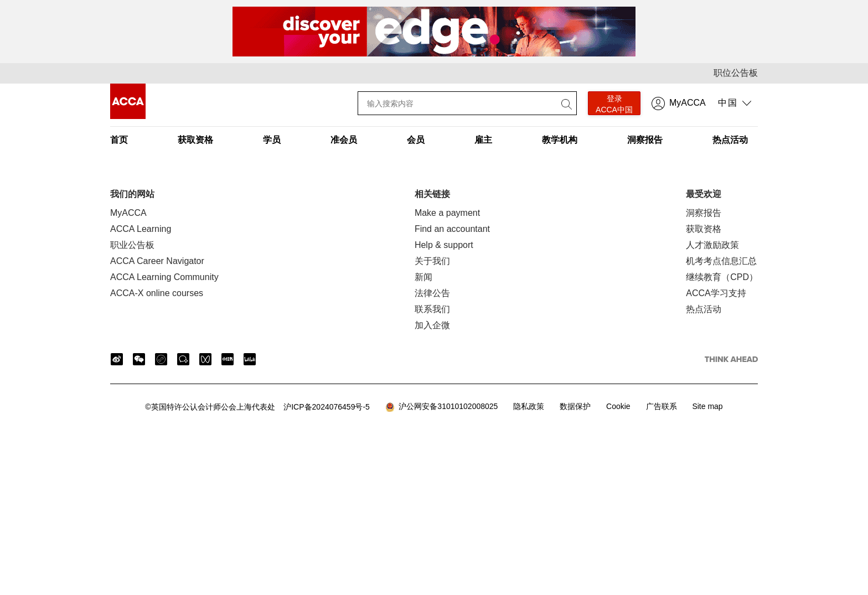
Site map (707, 406)
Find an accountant (452, 229)
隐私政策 (529, 406)
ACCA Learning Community (164, 277)
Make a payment (447, 213)
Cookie (618, 406)
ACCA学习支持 (716, 293)
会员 (416, 140)
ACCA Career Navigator (157, 261)
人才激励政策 (712, 245)
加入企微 (432, 325)
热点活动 (730, 140)
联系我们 (432, 309)
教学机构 (560, 140)
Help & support (444, 245)
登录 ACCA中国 (614, 104)
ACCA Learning (141, 229)
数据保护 (575, 406)
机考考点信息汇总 (721, 261)
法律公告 (432, 293)
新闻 (423, 277)
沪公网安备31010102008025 (442, 407)
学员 (272, 140)
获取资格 (195, 140)
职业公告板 (132, 245)
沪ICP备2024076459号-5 (257, 407)
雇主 (483, 140)
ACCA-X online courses (157, 293)
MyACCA (688, 103)
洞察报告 (645, 140)
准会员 (344, 140)
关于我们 (432, 261)
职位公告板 (736, 73)
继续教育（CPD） (722, 277)
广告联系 (662, 406)
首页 (119, 140)
